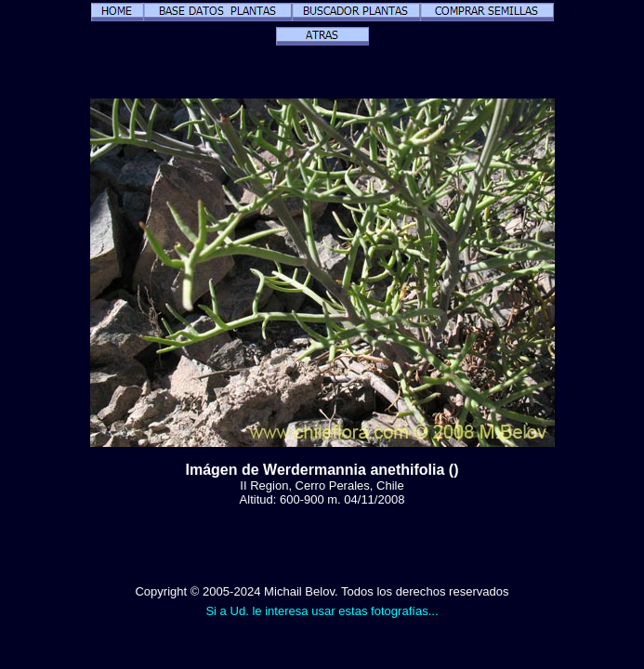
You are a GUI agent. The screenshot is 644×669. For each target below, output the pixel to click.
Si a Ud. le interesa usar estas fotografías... (322, 611)
